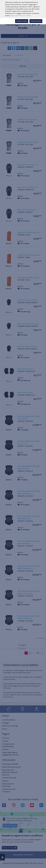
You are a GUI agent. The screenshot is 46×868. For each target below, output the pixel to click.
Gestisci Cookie (22, 21)
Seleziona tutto (36, 21)
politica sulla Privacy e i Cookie (20, 16)
